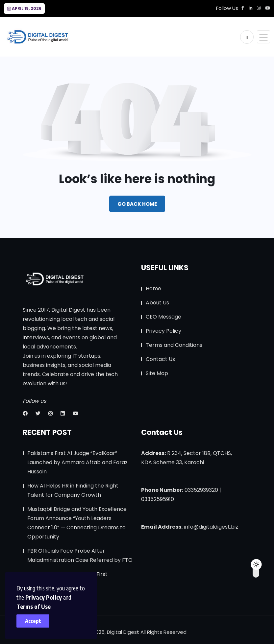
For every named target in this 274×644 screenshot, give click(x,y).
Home (153, 288)
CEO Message (163, 317)
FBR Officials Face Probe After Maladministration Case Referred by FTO (80, 555)
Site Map (157, 373)
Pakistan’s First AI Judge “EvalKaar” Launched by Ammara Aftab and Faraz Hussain (77, 462)
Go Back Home (137, 204)
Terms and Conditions (174, 345)
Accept (33, 621)
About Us (157, 303)
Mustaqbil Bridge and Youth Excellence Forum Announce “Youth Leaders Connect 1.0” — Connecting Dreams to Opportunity (77, 523)
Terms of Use (34, 606)
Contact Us (160, 359)
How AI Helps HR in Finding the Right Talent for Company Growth (73, 490)
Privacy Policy (44, 597)
